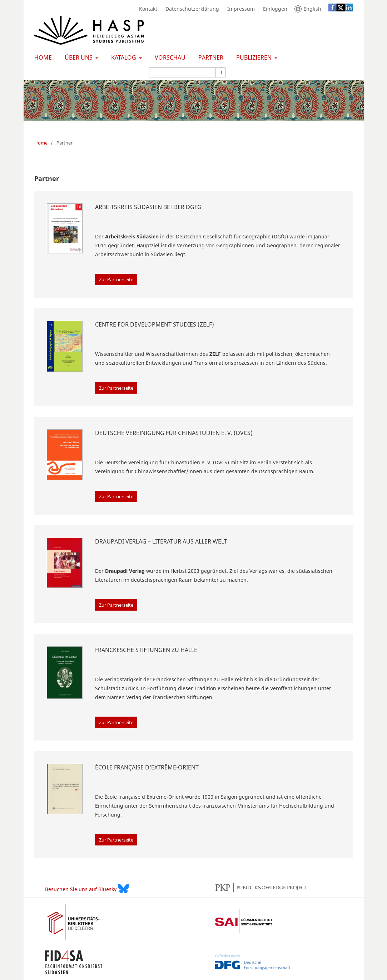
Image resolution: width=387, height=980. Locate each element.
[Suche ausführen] (221, 72)
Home (42, 57)
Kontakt (146, 9)
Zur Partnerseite (116, 279)
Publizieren (253, 57)
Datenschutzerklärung (190, 9)
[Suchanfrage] (182, 72)
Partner (209, 57)
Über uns (78, 57)
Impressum (239, 9)
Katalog (123, 57)
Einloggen (273, 9)
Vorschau (169, 57)
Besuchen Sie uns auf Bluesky (87, 888)
